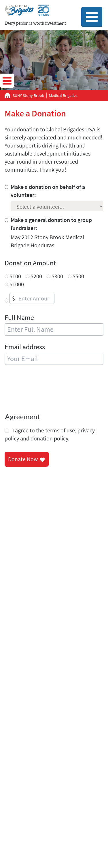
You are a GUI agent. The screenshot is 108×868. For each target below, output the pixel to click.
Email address (25, 347)
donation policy (49, 438)
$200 (36, 276)
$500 (78, 276)
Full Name (19, 318)
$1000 (17, 284)
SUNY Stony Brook (28, 95)
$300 (57, 276)
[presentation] (48, 390)
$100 (15, 276)
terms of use (60, 430)
